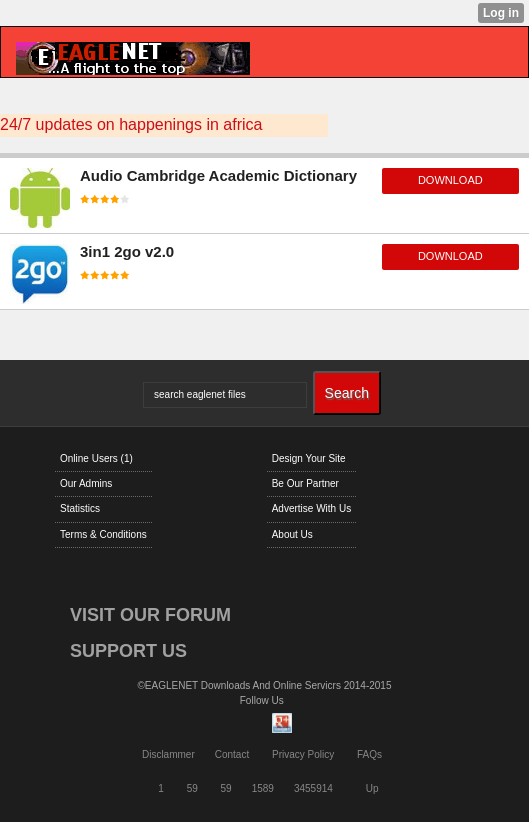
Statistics (80, 508)
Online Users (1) (96, 458)
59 (192, 788)
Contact (232, 754)
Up (372, 788)
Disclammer (168, 754)
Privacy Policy (303, 754)
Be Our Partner (305, 483)
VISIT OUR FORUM (150, 615)
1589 (263, 788)
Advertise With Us (311, 508)
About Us (292, 534)
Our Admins (86, 483)
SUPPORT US (128, 651)
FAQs (369, 754)
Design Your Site (309, 458)
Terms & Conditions (103, 534)
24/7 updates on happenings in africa (131, 124)
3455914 (313, 788)
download (450, 180)
